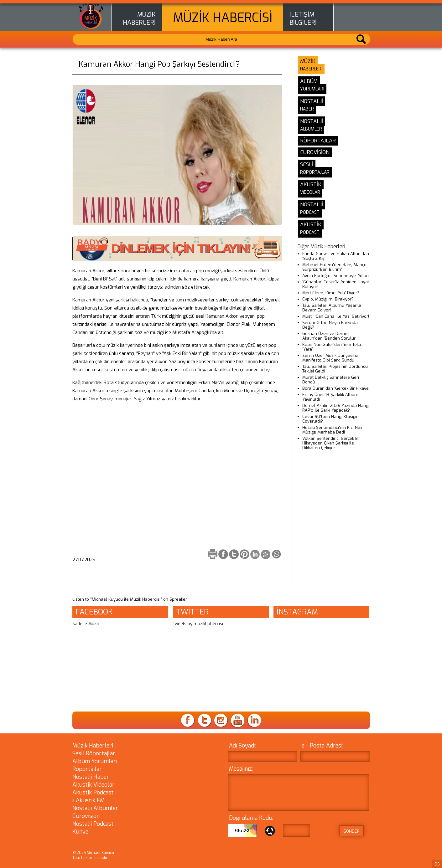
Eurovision (86, 816)
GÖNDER (351, 831)
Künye (80, 832)
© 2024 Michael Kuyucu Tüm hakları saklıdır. (93, 855)
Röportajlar (87, 769)
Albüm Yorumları (95, 761)
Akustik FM (88, 800)
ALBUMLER (311, 129)
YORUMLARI (312, 89)
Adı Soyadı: (243, 746)
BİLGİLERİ (303, 23)
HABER (307, 109)
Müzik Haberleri (93, 746)
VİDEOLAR (310, 192)
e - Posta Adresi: (322, 746)
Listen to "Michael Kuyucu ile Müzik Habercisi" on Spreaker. (130, 599)
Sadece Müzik (86, 624)
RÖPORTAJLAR (315, 172)
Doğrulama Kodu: (251, 818)
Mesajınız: (241, 769)
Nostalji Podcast (93, 824)
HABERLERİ (139, 23)
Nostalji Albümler (95, 808)
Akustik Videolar (94, 785)
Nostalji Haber (91, 777)
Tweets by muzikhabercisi (198, 624)
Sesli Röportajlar (94, 753)
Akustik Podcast (93, 793)
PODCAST (310, 212)
